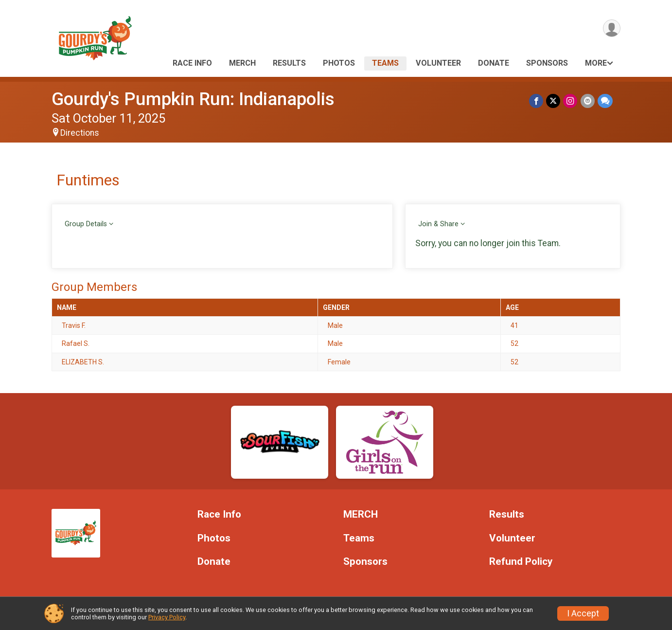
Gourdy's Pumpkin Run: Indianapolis (193, 99)
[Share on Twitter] (554, 101)
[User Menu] (611, 28)
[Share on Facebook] (537, 101)
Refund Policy (521, 562)
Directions (80, 133)
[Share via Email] (588, 101)
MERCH (242, 63)
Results (289, 63)
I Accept (583, 613)
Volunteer (438, 63)
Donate (494, 63)
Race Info (192, 63)
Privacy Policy (167, 617)
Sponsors (547, 63)
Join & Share (438, 224)
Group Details (86, 224)
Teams (385, 63)
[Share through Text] (605, 101)
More (596, 63)
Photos (339, 63)
